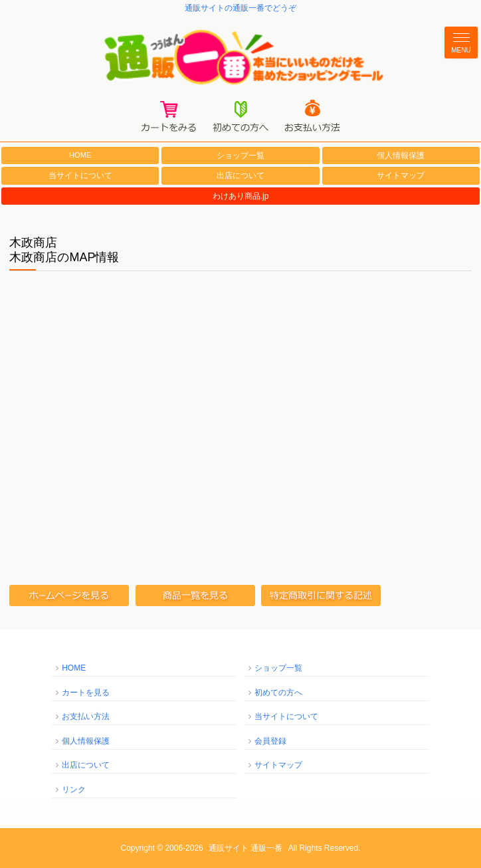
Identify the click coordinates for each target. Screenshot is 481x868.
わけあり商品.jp (241, 196)
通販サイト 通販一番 (245, 848)
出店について (241, 175)
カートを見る (86, 693)
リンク (74, 790)
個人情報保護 (401, 156)
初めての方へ (278, 693)
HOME (80, 155)
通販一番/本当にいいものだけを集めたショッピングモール (241, 58)
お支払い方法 (86, 716)
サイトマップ (401, 175)
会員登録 (270, 741)
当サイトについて (80, 175)
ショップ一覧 (241, 156)
